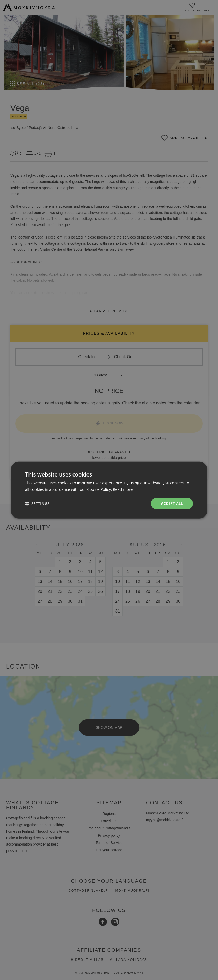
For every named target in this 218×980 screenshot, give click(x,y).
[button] (37, 503)
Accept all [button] (172, 503)
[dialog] (109, 490)
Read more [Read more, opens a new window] (123, 489)
